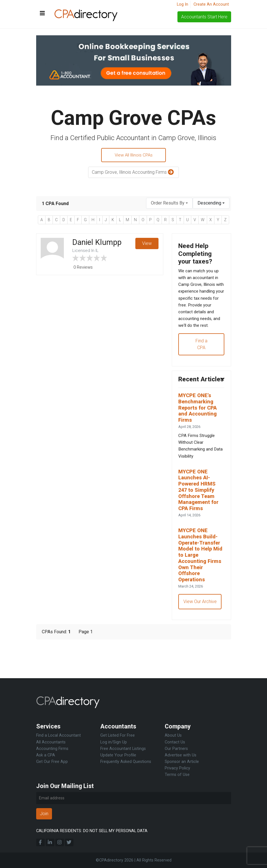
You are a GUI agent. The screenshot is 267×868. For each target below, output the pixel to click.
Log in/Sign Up (114, 742)
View (147, 244)
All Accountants (51, 742)
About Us (173, 736)
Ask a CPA (46, 755)
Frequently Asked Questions (126, 762)
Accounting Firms (52, 749)
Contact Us (175, 742)
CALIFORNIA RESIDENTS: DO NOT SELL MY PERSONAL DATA (92, 831)
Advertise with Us (181, 755)
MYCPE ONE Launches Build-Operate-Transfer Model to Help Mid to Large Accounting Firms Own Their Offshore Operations (201, 586)
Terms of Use (177, 775)
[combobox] (169, 204)
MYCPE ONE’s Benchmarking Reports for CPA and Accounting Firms (199, 431)
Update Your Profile (118, 755)
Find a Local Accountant (58, 736)
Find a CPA (201, 358)
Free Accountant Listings (123, 749)
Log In (183, 4)
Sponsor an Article (182, 762)
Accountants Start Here (204, 17)
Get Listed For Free (118, 736)
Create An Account (211, 4)
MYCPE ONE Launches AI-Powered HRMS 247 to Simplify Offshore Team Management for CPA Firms (200, 518)
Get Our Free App (52, 762)
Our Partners (176, 749)
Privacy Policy (177, 768)
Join (44, 814)
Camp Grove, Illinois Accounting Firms (133, 173)
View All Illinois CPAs (134, 155)
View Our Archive (201, 635)
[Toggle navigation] (42, 14)
